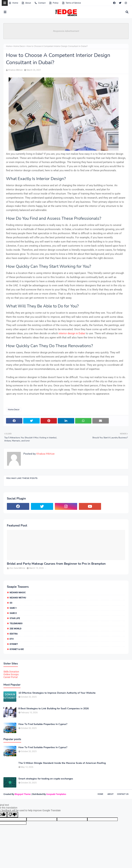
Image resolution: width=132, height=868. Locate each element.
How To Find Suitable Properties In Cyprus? (43, 724)
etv (12, 639)
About (26, 3)
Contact (40, 3)
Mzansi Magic (18, 592)
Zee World (15, 629)
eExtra (14, 634)
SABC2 (13, 613)
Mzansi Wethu (18, 598)
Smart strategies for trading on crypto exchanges (46, 779)
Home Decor (19, 46)
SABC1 (13, 608)
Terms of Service (71, 3)
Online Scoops (11, 674)
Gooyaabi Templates (56, 794)
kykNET (14, 644)
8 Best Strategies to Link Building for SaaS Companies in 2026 (54, 709)
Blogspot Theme (23, 794)
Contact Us (123, 794)
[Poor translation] (13, 815)
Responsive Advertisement (66, 31)
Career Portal (10, 677)
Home (13, 3)
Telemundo (16, 623)
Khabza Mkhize (15, 70)
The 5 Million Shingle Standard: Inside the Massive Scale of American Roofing (62, 763)
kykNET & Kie (17, 649)
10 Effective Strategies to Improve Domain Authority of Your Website (57, 693)
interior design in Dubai (72, 333)
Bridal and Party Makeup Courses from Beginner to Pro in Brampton (56, 564)
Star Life (15, 618)
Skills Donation (11, 672)
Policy (54, 3)
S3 (11, 603)
